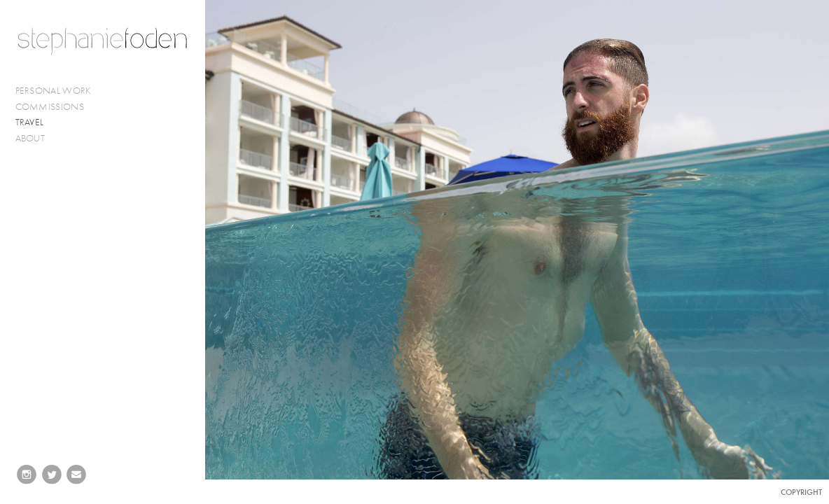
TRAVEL (30, 122)
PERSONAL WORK (60, 91)
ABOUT (30, 138)
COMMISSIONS (56, 107)
